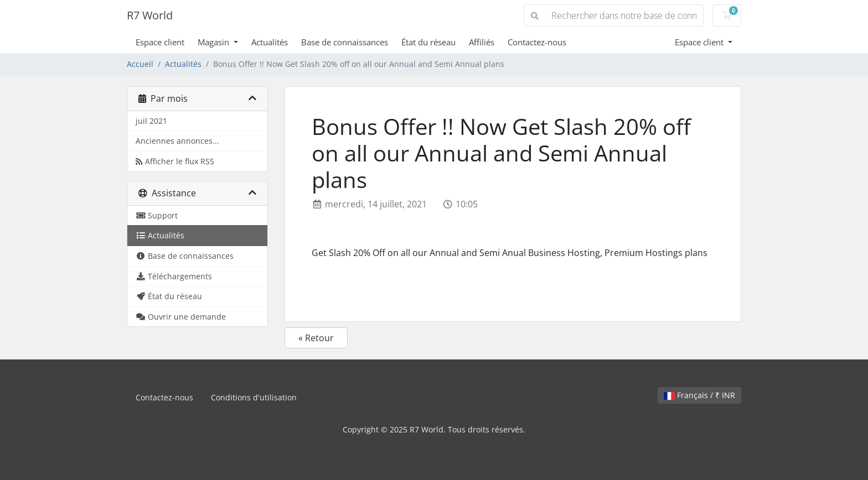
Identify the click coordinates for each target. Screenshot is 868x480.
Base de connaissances (345, 42)
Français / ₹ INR (699, 395)
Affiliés (482, 42)
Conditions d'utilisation (254, 397)
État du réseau (428, 42)
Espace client (160, 42)
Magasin (215, 42)
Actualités (270, 42)
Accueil (140, 64)
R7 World (150, 15)
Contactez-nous (537, 42)
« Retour (316, 338)
